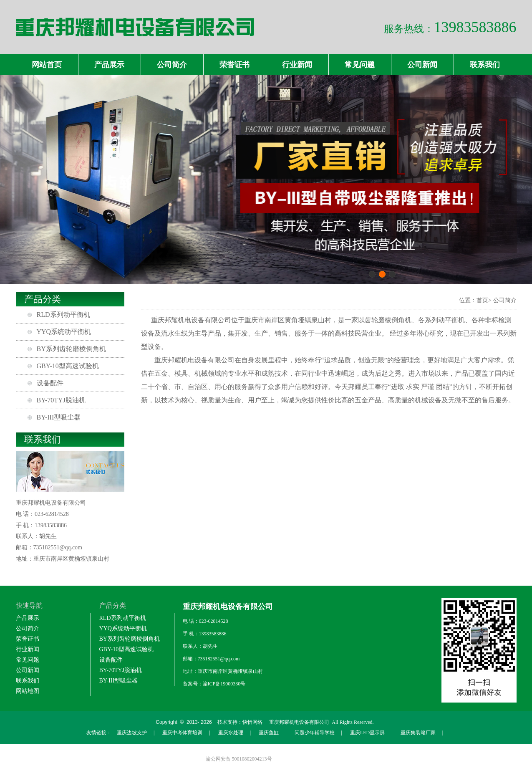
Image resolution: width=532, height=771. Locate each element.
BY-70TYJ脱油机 (61, 400)
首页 (482, 300)
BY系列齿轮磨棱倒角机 (71, 349)
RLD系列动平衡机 (63, 315)
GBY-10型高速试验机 (68, 366)
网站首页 (47, 65)
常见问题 (360, 65)
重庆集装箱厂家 (418, 733)
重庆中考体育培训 (182, 733)
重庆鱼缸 (269, 733)
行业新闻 (297, 65)
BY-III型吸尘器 (59, 417)
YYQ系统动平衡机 (64, 332)
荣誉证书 (234, 65)
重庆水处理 (231, 733)
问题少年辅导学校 (315, 733)
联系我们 (485, 65)
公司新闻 (422, 65)
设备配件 (50, 383)
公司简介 (172, 65)
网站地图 (28, 691)
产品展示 (109, 65)
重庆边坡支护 (132, 733)
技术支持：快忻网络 (240, 722)
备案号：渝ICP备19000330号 (214, 684)
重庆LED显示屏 (367, 733)
